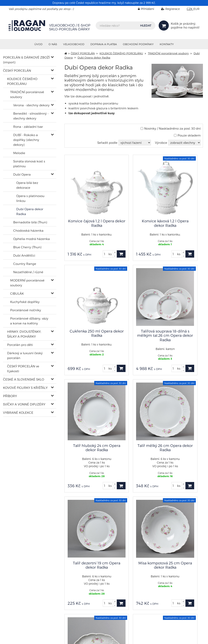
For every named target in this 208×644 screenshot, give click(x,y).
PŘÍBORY (10, 396)
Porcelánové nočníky (26, 310)
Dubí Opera (22, 174)
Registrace (167, 9)
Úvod (38, 44)
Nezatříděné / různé (28, 272)
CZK (190, 9)
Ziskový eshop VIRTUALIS (183, 638)
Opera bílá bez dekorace (27, 185)
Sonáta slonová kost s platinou (29, 164)
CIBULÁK (17, 293)
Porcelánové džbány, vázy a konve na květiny (29, 321)
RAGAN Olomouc (43, 638)
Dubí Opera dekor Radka (30, 211)
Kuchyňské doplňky (25, 302)
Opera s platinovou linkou (30, 198)
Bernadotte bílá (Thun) (30, 222)
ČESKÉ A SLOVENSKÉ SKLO (24, 379)
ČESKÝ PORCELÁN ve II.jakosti (23, 369)
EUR (196, 9)
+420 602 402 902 (21, 555)
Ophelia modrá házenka (31, 239)
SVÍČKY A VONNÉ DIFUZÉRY (24, 404)
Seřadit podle (107, 143)
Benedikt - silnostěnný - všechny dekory (31, 116)
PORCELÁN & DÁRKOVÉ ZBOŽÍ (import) (26, 60)
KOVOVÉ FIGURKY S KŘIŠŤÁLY (25, 388)
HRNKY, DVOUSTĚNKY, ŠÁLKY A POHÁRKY (24, 334)
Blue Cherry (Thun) (27, 247)
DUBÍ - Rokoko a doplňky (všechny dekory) (26, 140)
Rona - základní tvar (28, 127)
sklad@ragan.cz (86, 567)
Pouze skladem (187, 135)
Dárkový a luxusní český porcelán (25, 355)
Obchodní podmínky (138, 44)
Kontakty (167, 44)
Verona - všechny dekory (31, 105)
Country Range (25, 264)
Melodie (19, 153)
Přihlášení (143, 9)
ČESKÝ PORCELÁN (17, 70)
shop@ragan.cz (20, 551)
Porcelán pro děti (20, 345)
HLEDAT (146, 25)
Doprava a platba (104, 44)
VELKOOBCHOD (74, 44)
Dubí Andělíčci (24, 255)
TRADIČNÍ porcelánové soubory (27, 94)
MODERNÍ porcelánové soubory (27, 283)
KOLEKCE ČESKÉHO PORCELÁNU (22, 81)
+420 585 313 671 (85, 571)
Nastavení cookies (150, 577)
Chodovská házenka (28, 230)
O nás (53, 44)
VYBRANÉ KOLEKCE (18, 413)
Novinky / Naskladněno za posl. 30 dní (171, 128)
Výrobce (161, 143)
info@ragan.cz (151, 570)
